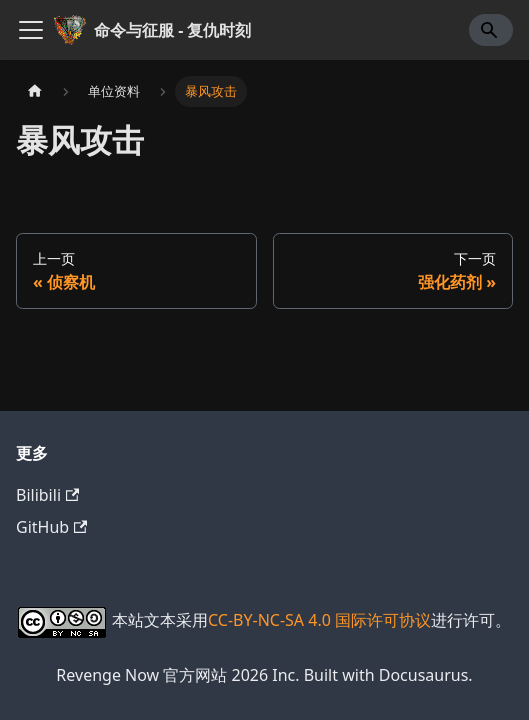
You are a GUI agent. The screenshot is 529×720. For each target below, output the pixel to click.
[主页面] (35, 91)
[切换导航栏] (31, 30)
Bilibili (47, 495)
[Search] (491, 30)
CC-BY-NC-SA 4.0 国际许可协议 (319, 620)
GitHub (51, 527)
